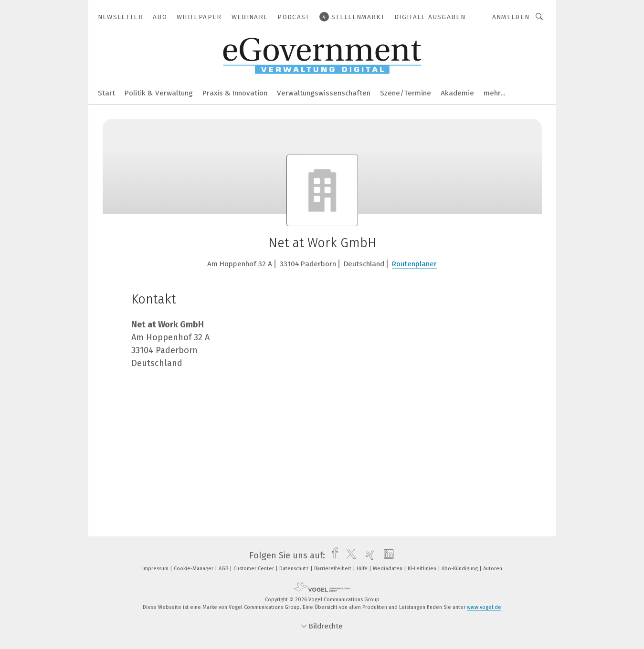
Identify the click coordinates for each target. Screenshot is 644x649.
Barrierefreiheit (333, 569)
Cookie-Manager (194, 569)
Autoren (493, 569)
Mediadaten (388, 569)
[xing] (368, 555)
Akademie (457, 93)
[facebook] (333, 555)
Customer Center (254, 569)
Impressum (156, 569)
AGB (224, 569)
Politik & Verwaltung (159, 93)
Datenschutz (295, 569)
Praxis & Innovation (235, 93)
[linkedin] (386, 555)
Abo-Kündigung (460, 569)
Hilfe (363, 569)
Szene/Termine (406, 93)
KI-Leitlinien (423, 569)
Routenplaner (414, 264)
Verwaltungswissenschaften (324, 93)
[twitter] (349, 555)
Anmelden (511, 17)
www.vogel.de (484, 607)
